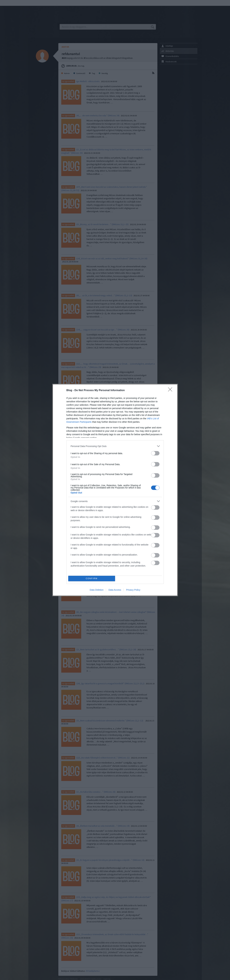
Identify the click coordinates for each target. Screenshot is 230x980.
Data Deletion (97, 590)
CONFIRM (92, 579)
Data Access (115, 590)
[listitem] (115, 446)
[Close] (171, 390)
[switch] (155, 453)
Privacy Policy (133, 590)
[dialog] (115, 490)
